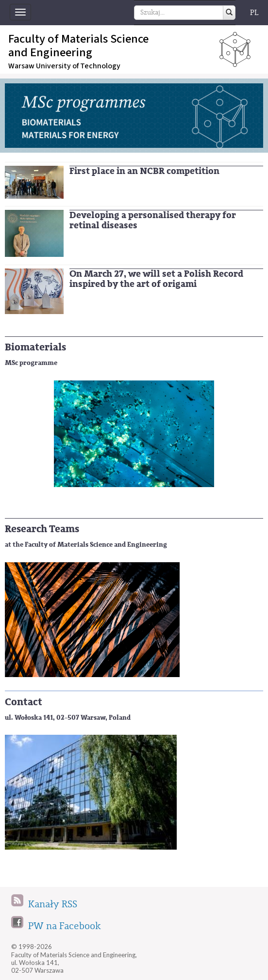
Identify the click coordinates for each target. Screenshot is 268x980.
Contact (24, 702)
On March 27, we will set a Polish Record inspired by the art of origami (156, 279)
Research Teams (42, 529)
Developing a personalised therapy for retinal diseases (153, 220)
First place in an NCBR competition (144, 171)
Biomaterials (35, 347)
